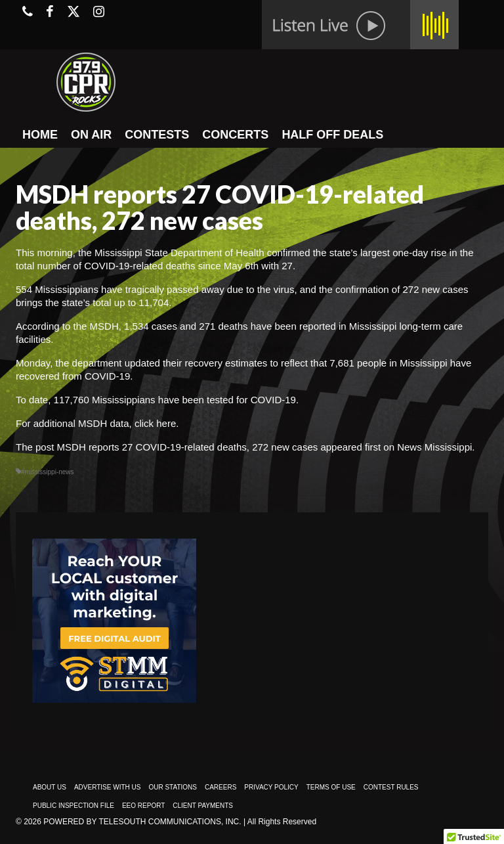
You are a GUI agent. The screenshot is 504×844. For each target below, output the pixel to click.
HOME (40, 135)
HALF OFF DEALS (332, 135)
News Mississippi (434, 447)
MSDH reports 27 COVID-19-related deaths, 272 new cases (188, 447)
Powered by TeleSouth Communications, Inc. (142, 822)
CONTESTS (157, 135)
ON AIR (91, 135)
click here (154, 423)
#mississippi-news (48, 472)
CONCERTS (235, 135)
